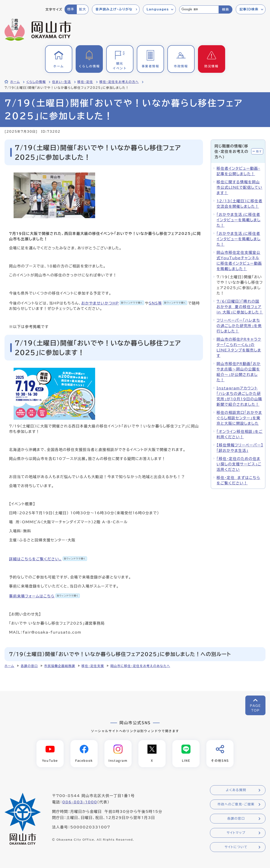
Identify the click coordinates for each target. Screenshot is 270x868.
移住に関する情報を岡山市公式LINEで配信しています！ (239, 187)
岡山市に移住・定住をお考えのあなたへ (140, 666)
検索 (225, 9)
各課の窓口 (29, 666)
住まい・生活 (62, 82)
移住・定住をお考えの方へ (119, 82)
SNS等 (168, 303)
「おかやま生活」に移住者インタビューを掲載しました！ (239, 220)
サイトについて (236, 847)
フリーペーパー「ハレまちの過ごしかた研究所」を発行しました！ (239, 326)
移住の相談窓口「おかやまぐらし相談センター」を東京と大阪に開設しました (239, 418)
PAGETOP (255, 708)
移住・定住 (85, 82)
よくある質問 (236, 790)
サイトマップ (236, 833)
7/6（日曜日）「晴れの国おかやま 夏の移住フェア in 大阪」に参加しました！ (240, 307)
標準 (71, 9)
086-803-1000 (80, 802)
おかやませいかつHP (113, 303)
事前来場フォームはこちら (44, 596)
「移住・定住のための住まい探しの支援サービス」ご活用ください (239, 464)
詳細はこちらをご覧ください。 (48, 559)
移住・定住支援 (93, 666)
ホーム (15, 82)
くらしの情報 (36, 82)
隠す (259, 151)
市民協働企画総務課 (60, 666)
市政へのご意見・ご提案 (236, 804)
